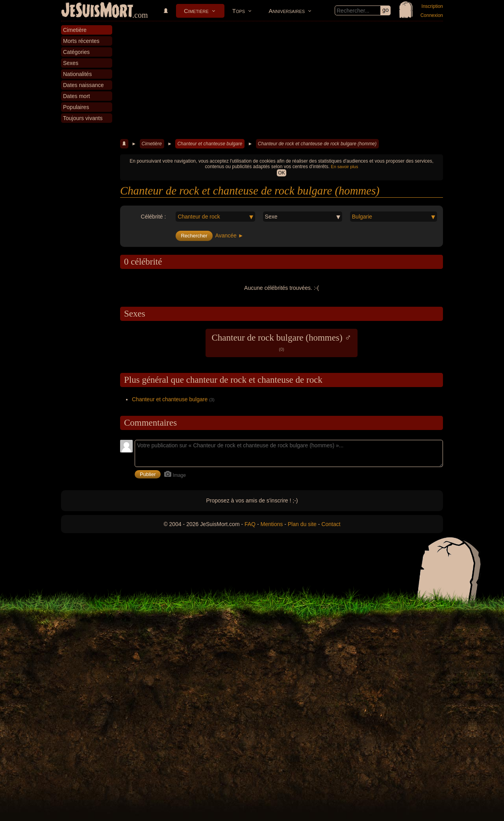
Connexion (432, 15)
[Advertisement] (282, 80)
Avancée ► (230, 235)
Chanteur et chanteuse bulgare (210, 144)
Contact (331, 524)
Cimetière (196, 11)
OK (281, 173)
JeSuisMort (97, 11)
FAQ (250, 524)
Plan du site (302, 524)
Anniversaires (287, 11)
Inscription (432, 6)
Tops (239, 11)
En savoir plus (344, 167)
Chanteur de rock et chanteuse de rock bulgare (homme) (317, 144)
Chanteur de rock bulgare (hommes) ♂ (281, 342)
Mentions (271, 524)
